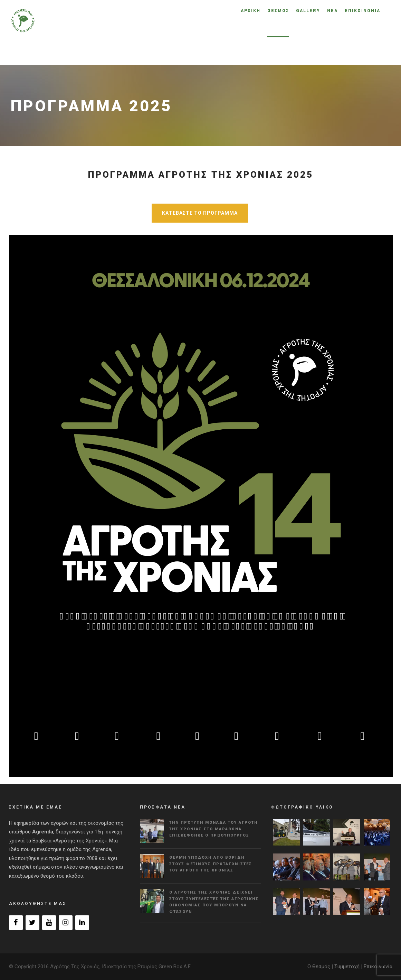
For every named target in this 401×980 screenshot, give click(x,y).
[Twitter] (32, 923)
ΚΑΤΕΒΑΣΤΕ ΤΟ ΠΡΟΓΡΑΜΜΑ (200, 213)
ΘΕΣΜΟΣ (278, 11)
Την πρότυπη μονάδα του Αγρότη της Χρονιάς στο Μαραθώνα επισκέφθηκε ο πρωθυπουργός (213, 829)
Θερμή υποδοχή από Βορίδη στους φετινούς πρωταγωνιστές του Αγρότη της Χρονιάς (211, 864)
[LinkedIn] (82, 923)
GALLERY (308, 11)
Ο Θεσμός (319, 967)
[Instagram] (66, 923)
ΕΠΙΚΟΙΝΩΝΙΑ (362, 11)
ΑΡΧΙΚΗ (251, 11)
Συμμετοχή (347, 967)
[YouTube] (49, 923)
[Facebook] (16, 923)
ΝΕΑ (332, 11)
